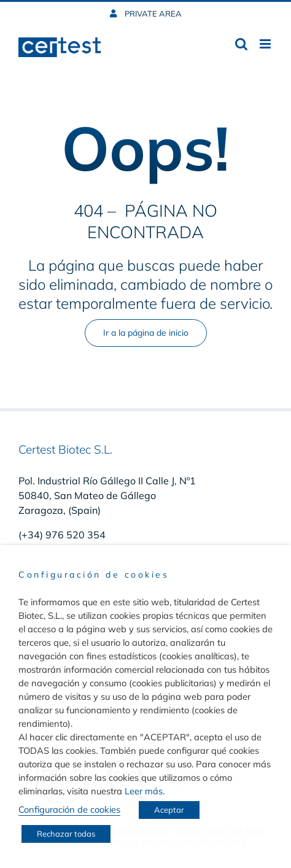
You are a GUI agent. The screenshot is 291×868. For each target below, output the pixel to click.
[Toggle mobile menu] (266, 44)
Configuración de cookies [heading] (94, 575)
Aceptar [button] (169, 810)
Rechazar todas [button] (66, 834)
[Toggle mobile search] (241, 44)
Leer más (144, 791)
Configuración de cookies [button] (69, 809)
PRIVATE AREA (152, 14)
